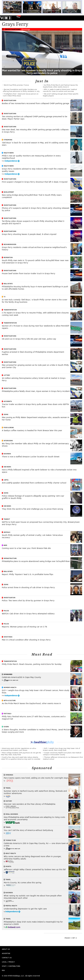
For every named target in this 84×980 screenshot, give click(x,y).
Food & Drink (9, 427)
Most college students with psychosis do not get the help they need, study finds (21, 754)
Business (7, 454)
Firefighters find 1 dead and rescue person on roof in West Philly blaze (21, 95)
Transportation (10, 310)
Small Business (12, 814)
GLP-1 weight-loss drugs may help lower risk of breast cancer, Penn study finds (61, 749)
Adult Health (11, 853)
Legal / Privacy (8, 962)
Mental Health (11, 906)
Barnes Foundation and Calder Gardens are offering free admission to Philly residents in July (21, 90)
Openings (9, 775)
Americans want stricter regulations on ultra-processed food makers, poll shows (19, 749)
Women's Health (10, 687)
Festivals (7, 714)
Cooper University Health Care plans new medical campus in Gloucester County (62, 754)
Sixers (6, 727)
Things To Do (11, 840)
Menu (80, 18)
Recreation (8, 257)
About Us (6, 949)
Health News (9, 153)
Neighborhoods (10, 244)
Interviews (8, 441)
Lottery (7, 375)
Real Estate (8, 284)
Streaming (8, 140)
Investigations (13, 29)
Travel (8, 788)
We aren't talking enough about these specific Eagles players (61, 95)
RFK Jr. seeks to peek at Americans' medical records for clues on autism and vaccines (60, 90)
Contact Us (7, 958)
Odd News (7, 467)
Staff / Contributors (11, 966)
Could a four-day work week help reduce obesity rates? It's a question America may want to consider (21, 758)
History (9, 801)
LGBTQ (6, 480)
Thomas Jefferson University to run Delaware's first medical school (63, 758)
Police (6, 611)
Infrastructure (10, 558)
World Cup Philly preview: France (16, 85)
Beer (5, 545)
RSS (3, 970)
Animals (7, 532)
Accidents (8, 401)
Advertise (6, 953)
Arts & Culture (10, 700)
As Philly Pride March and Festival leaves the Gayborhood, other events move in (60, 86)
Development (9, 192)
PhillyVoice (6, 18)
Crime (6, 414)
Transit (7, 519)
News (18, 17)
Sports (8, 866)
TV (4, 297)
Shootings (26, 29)
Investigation (9, 598)
